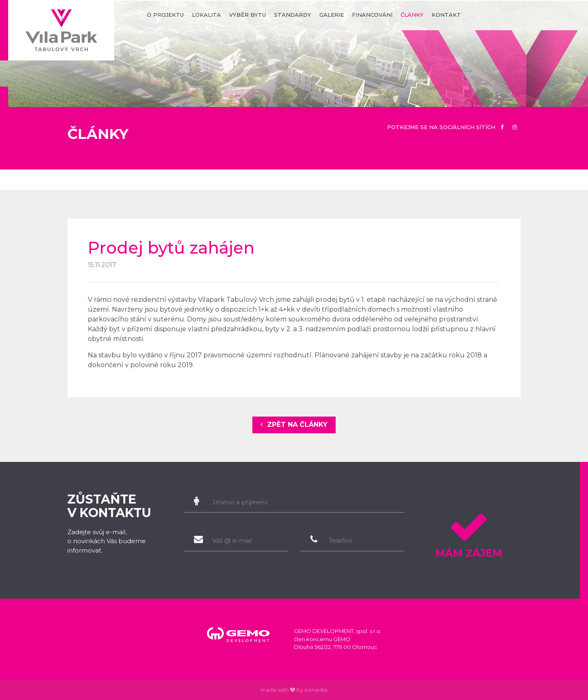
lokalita (206, 15)
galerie (332, 15)
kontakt (446, 15)
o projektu (165, 15)
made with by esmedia (294, 690)
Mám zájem (469, 533)
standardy (293, 15)
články (412, 15)
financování (372, 15)
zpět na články (294, 425)
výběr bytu (247, 15)
